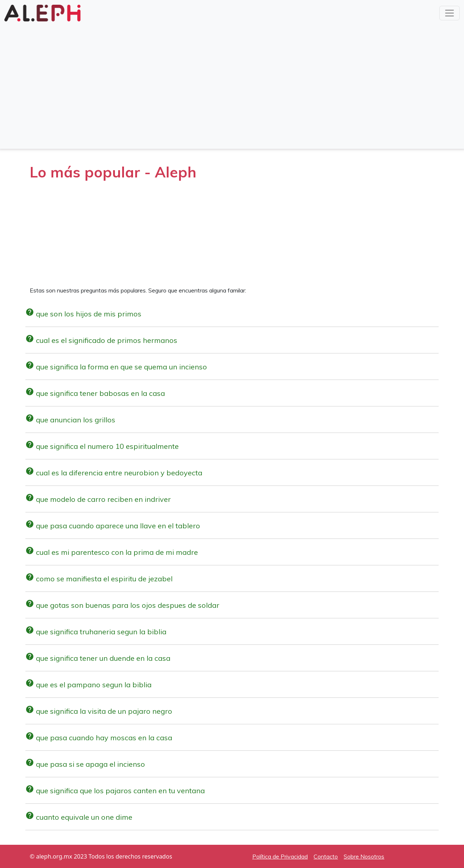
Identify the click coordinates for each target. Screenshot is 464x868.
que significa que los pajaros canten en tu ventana (115, 791)
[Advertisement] (232, 91)
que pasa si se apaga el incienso (85, 764)
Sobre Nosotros (364, 856)
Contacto (326, 856)
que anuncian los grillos (70, 420)
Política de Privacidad (280, 856)
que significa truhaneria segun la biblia (96, 632)
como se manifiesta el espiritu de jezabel (99, 579)
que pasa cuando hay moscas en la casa (99, 738)
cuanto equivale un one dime (79, 817)
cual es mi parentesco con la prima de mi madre (112, 552)
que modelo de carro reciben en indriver (98, 499)
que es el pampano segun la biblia (88, 685)
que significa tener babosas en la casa (95, 393)
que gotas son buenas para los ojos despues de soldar (122, 605)
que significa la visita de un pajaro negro (99, 711)
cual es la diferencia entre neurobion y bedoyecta (114, 473)
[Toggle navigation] (449, 13)
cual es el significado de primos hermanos (101, 340)
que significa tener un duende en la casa (98, 658)
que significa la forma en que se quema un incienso (116, 367)
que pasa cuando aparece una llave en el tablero (113, 526)
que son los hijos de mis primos (83, 314)
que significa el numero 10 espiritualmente (102, 446)
